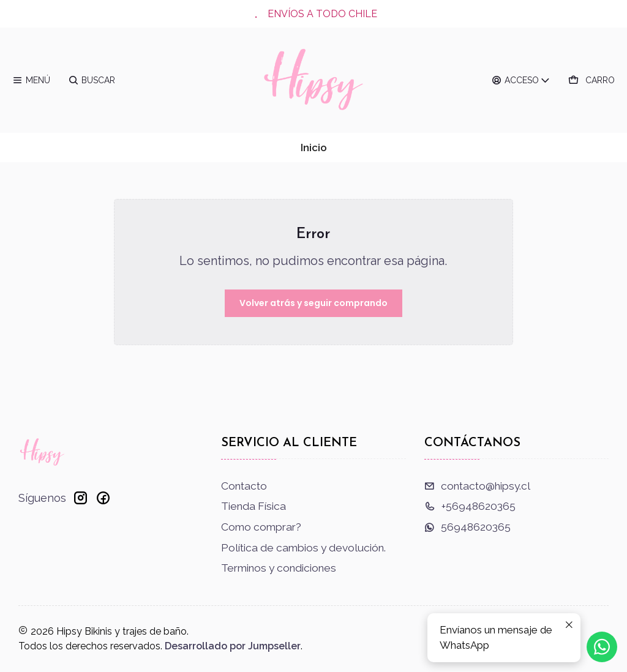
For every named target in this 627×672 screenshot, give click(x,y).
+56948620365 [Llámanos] (470, 506)
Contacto (244, 486)
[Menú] (32, 80)
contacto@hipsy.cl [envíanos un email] (477, 486)
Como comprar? (261, 527)
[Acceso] (521, 80)
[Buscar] (92, 80)
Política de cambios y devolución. (303, 548)
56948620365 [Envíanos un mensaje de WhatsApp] (467, 527)
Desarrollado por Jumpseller (233, 646)
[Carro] (591, 80)
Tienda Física (253, 506)
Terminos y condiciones (279, 568)
